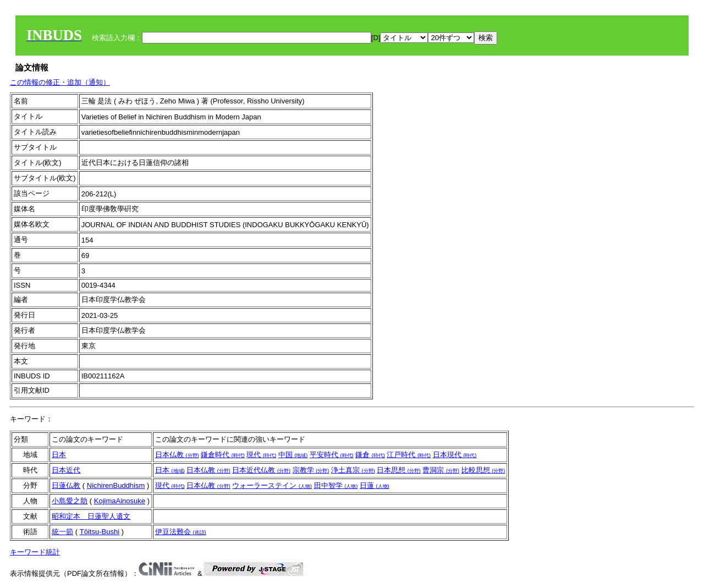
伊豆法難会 (181, 532)
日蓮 (375, 485)
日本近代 (66, 470)
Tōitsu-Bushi (100, 532)
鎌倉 (370, 455)
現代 (261, 455)
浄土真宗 (353, 470)
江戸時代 (409, 455)
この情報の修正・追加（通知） (60, 82)
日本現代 (455, 455)
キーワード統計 (35, 552)
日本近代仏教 (261, 470)
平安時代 (332, 455)
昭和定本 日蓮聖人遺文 (91, 516)
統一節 (62, 532)
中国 (293, 455)
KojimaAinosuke (120, 501)
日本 (59, 455)
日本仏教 (177, 455)
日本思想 (399, 470)
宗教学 (311, 470)
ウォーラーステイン (272, 485)
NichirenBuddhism (116, 485)
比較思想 (483, 470)
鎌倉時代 (223, 455)
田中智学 (336, 485)
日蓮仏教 (66, 485)
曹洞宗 (441, 470)
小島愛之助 (70, 501)
